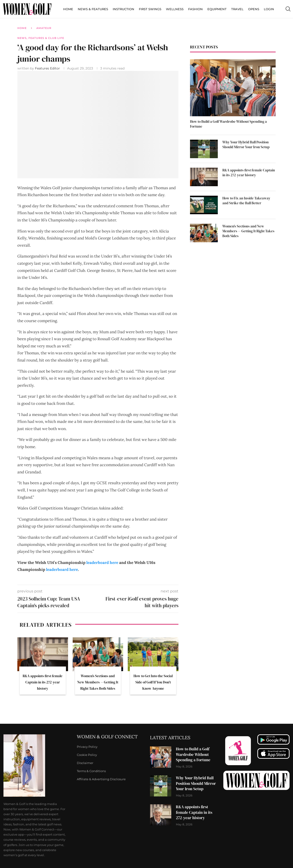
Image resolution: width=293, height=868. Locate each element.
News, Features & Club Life (41, 38)
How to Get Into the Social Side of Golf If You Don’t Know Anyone (153, 682)
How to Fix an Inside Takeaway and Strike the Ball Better (246, 201)
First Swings (150, 9)
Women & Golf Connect (107, 737)
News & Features (93, 9)
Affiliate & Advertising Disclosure (101, 779)
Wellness (175, 9)
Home (68, 9)
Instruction (123, 9)
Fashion (195, 9)
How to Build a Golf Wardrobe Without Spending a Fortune (228, 124)
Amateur (44, 28)
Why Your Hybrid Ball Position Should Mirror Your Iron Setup (246, 145)
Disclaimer (85, 763)
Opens (254, 9)
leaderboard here (102, 563)
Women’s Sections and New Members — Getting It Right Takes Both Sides (98, 682)
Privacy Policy (87, 747)
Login (269, 9)
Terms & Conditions (91, 771)
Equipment (217, 9)
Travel (237, 9)
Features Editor (48, 68)
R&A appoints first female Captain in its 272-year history (43, 682)
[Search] (288, 9)
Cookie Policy (87, 755)
